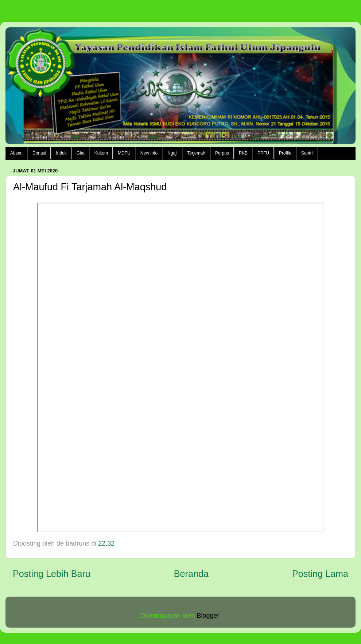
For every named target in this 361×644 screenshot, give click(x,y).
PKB (243, 153)
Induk (61, 153)
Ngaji (172, 153)
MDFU (124, 153)
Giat (81, 153)
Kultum (101, 153)
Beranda (191, 574)
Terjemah (196, 153)
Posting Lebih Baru (52, 574)
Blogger (208, 616)
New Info (149, 153)
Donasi (39, 153)
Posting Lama (320, 574)
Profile (285, 153)
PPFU (263, 153)
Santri (307, 153)
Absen (16, 153)
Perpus (222, 153)
